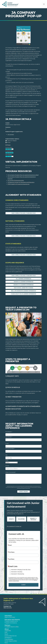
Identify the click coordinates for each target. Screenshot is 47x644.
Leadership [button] (8, 631)
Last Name (9, 437)
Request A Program (33, 519)
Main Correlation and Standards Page (24, 213)
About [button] (7, 629)
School (7, 466)
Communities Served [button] (11, 636)
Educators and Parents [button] (12, 620)
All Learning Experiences (24, 279)
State (7, 460)
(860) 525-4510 (8, 608)
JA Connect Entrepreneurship (16, 180)
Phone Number (10, 449)
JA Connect (11, 134)
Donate (11, 519)
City (6, 455)
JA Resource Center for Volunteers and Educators (21, 182)
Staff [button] (6, 632)
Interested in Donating (17, 572)
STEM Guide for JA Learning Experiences (18, 184)
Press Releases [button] (9, 639)
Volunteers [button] (8, 616)
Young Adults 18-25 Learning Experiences (24, 294)
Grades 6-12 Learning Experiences (24, 285)
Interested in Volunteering (18, 574)
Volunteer (21, 519)
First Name (9, 432)
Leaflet (31, 593)
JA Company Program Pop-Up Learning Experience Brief (23, 175)
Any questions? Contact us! (14, 526)
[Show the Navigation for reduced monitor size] (44, 4)
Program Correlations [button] (11, 623)
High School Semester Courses (24, 288)
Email (7, 443)
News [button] (6, 643)
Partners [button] (7, 625)
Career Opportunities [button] (11, 641)
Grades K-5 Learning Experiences (24, 282)
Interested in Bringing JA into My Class (21, 570)
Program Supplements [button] (11, 621)
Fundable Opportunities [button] (12, 627)
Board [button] (6, 634)
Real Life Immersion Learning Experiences (24, 291)
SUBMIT (24, 585)
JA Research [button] (8, 637)
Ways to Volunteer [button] (10, 617)
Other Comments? (11, 472)
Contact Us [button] (7, 606)
